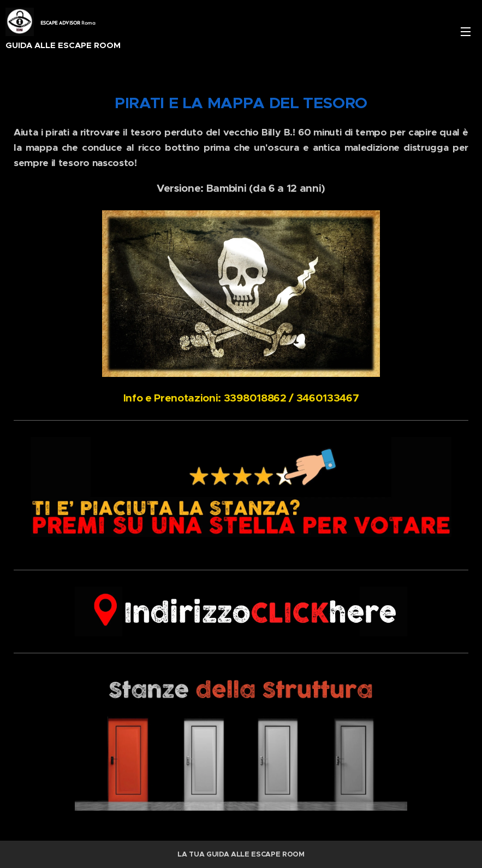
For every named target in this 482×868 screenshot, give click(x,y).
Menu (466, 32)
